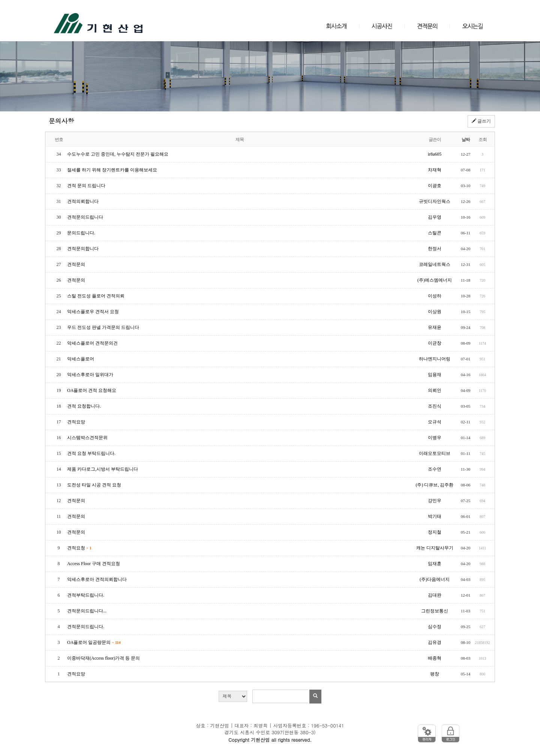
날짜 (466, 139)
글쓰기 (481, 121)
